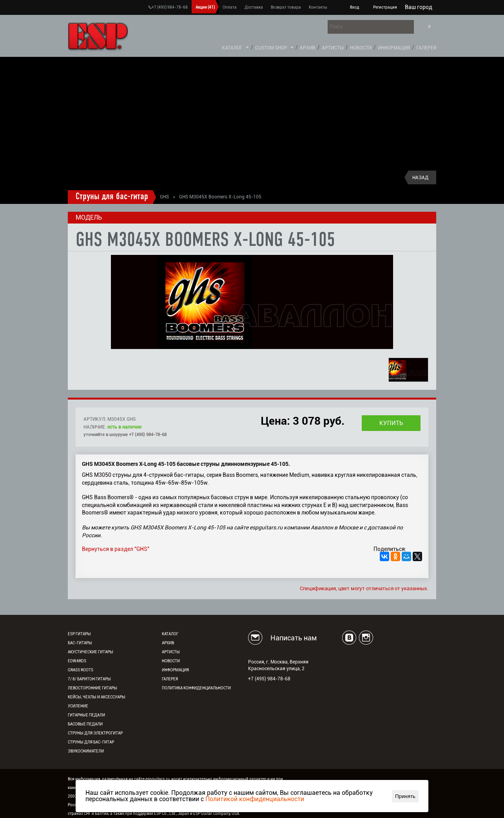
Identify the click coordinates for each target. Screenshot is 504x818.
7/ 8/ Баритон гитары (89, 679)
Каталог (232, 48)
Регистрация (385, 7)
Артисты (333, 48)
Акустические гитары (91, 652)
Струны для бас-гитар (112, 197)
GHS (164, 197)
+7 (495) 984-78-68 (168, 7)
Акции (205, 7)
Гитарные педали (86, 715)
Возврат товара (286, 7)
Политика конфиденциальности (196, 688)
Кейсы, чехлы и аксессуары (97, 697)
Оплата (230, 7)
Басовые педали (85, 724)
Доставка (254, 7)
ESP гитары (79, 634)
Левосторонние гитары (92, 688)
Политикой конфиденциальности (255, 799)
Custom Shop (271, 48)
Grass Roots (81, 670)
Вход (354, 7)
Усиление (78, 706)
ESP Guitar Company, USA (216, 813)
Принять (405, 796)
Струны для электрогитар (95, 733)
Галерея (426, 48)
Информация (394, 48)
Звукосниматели (86, 751)
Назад (420, 178)
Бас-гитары (80, 643)
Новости (361, 48)
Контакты (318, 7)
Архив (308, 48)
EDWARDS (77, 661)
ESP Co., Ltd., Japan (172, 813)
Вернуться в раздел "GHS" (116, 549)
